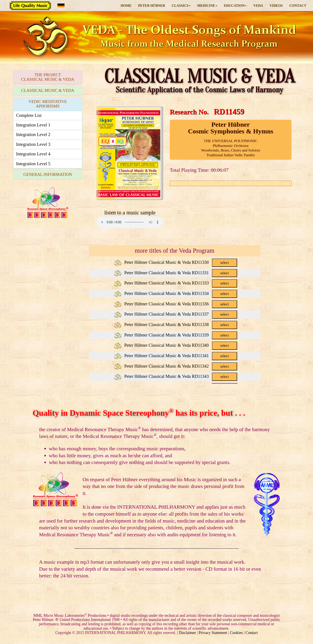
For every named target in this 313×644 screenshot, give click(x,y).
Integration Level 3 (33, 144)
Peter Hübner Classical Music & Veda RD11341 (176, 356)
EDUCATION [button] (235, 6)
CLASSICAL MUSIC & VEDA (48, 90)
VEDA (258, 6)
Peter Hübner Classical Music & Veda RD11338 (176, 325)
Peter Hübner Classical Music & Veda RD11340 (176, 345)
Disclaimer (187, 633)
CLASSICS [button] (181, 6)
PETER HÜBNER (152, 6)
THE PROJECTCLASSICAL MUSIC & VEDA (48, 77)
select (224, 263)
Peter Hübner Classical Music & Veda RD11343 (176, 376)
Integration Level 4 (33, 154)
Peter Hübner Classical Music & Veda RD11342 (176, 366)
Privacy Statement (213, 633)
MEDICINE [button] (207, 6)
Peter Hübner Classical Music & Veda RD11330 (176, 262)
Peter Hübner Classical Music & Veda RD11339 (176, 335)
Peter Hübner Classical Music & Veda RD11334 (176, 293)
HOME (126, 6)
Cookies (236, 633)
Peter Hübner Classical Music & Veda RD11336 (176, 304)
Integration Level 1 (33, 125)
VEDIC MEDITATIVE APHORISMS (48, 104)
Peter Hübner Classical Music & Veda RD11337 (176, 314)
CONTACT (298, 6)
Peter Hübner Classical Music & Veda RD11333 (176, 283)
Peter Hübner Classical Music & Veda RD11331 (176, 273)
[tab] (48, 77)
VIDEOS (276, 6)
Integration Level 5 (33, 164)
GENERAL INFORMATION (48, 174)
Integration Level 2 (33, 135)
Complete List (29, 115)
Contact (252, 633)
